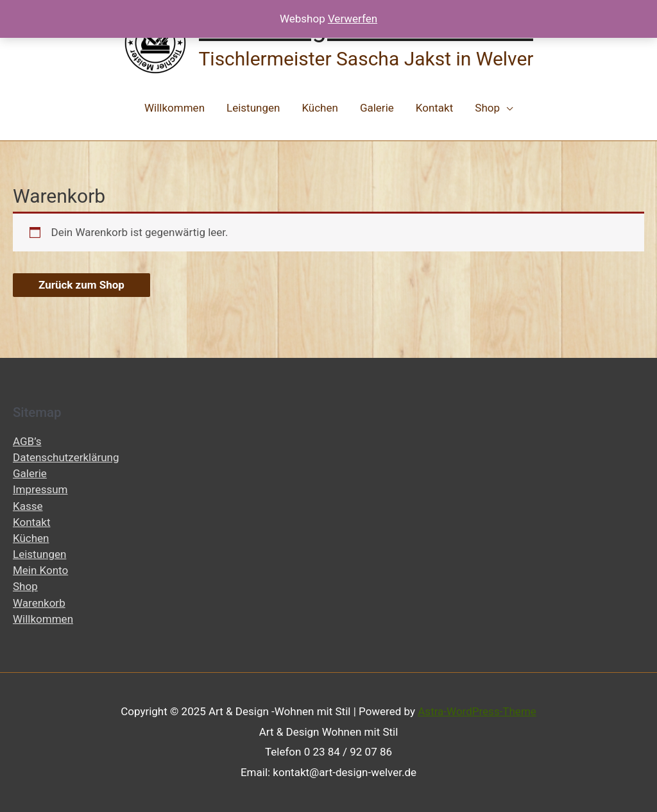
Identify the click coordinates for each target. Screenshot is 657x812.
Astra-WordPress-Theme (477, 711)
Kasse (28, 506)
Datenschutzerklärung (66, 457)
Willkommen (175, 108)
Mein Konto (40, 570)
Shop (487, 108)
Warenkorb (39, 603)
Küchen (320, 108)
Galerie (377, 108)
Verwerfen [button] (353, 19)
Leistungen (253, 108)
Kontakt (435, 108)
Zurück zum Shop (81, 285)
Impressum (40, 489)
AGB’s (27, 441)
